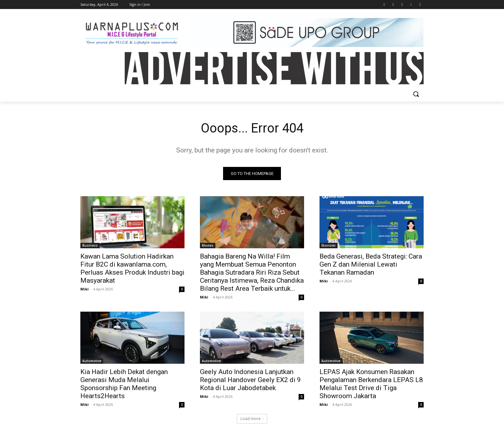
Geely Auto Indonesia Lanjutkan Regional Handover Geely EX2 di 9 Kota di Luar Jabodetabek (250, 380)
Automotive (92, 361)
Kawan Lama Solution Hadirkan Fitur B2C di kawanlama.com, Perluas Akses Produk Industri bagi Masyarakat (132, 268)
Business (90, 245)
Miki (85, 289)
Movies (208, 245)
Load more (252, 419)
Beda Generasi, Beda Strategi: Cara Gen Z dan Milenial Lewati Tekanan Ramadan (371, 264)
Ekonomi (328, 245)
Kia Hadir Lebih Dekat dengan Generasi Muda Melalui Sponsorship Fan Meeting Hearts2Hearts (124, 384)
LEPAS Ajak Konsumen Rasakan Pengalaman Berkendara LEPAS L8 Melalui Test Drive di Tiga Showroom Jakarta (371, 384)
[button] (416, 94)
